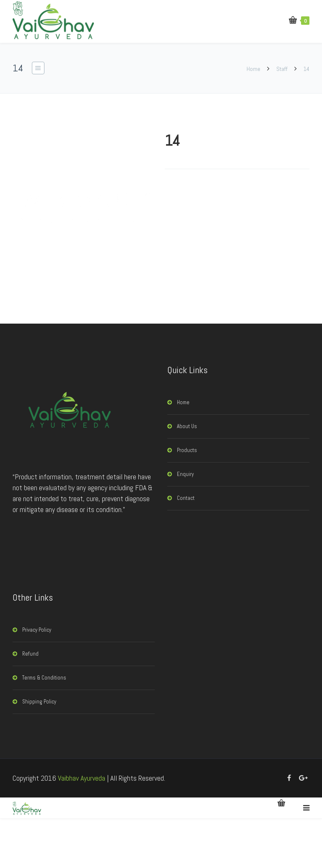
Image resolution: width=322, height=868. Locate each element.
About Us (187, 426)
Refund (30, 654)
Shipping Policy (39, 702)
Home (254, 69)
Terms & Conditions (44, 678)
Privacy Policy (37, 630)
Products (187, 450)
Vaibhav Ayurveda (82, 778)
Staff (282, 69)
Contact (186, 498)
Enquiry (185, 474)
